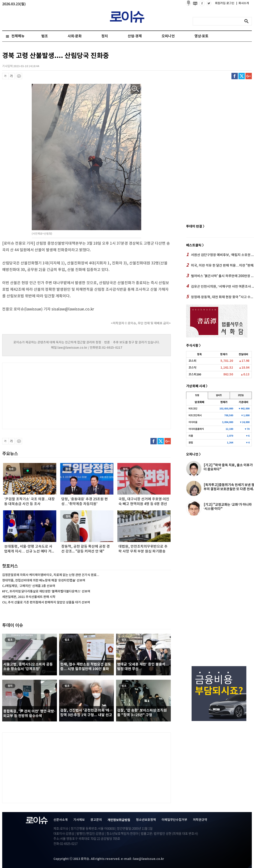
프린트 (19, 76)
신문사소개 (61, 820)
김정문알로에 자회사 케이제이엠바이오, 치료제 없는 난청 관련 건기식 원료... (51, 575)
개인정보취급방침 (119, 820)
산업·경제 (135, 36)
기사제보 (79, 820)
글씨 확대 (11, 76)
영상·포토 (201, 36)
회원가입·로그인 (225, 3)
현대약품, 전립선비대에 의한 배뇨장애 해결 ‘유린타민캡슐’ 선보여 (44, 580)
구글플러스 (249, 76)
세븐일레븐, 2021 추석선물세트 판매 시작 (29, 597)
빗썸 (197, 395)
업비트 (219, 395)
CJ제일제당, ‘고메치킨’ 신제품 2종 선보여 (29, 586)
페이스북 (235, 76)
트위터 (242, 76)
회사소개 (243, 3)
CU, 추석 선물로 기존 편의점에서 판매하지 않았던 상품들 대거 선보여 (46, 602)
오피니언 (168, 36)
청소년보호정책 (146, 820)
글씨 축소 (5, 76)
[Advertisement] (46, 395)
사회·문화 (75, 36)
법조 (45, 36)
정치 (105, 36)
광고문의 (96, 820)
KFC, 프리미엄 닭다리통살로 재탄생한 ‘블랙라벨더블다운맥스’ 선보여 (46, 591)
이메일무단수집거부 (174, 820)
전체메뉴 (18, 36)
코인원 (241, 395)
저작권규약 (200, 820)
